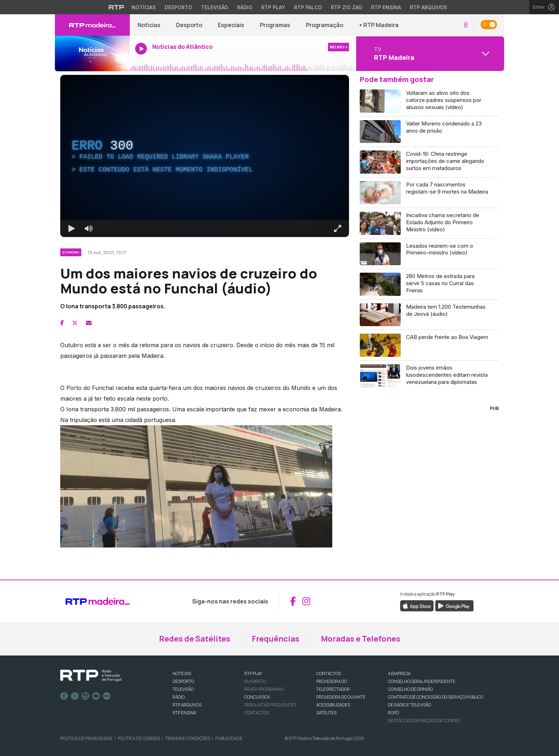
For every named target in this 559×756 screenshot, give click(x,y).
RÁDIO (179, 697)
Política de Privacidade (86, 738)
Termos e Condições (188, 738)
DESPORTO (183, 681)
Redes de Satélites (195, 639)
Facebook (64, 696)
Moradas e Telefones (361, 639)
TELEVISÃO (183, 689)
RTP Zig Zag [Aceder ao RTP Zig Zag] (347, 7)
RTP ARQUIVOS (187, 705)
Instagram (86, 696)
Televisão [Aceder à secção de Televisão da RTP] (215, 7)
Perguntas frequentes (270, 705)
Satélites (326, 713)
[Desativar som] (89, 228)
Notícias (149, 25)
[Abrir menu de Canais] (429, 53)
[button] (466, 25)
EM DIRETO (255, 681)
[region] (205, 156)
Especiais (231, 25)
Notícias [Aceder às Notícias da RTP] (144, 7)
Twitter (75, 696)
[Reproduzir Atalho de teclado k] (72, 228)
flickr (107, 696)
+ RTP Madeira (379, 25)
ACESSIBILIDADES (333, 705)
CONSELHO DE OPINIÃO (410, 689)
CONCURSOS (257, 697)
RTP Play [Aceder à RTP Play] (273, 7)
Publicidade (229, 738)
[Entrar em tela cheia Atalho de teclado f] (338, 228)
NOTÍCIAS (182, 673)
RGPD (393, 713)
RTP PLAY (253, 673)
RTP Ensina (184, 713)
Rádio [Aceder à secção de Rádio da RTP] (245, 7)
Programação (325, 25)
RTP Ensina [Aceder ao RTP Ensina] (386, 7)
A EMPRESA (399, 673)
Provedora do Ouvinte (341, 697)
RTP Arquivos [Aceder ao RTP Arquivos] (429, 7)
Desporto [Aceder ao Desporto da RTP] (178, 7)
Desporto (189, 25)
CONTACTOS (329, 673)
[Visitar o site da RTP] (117, 7)
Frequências (276, 639)
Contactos (257, 713)
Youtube (96, 696)
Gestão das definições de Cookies (424, 721)
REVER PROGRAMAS (264, 689)
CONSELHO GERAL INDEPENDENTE (422, 681)
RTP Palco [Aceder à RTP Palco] (308, 7)
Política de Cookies (139, 738)
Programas (275, 25)
